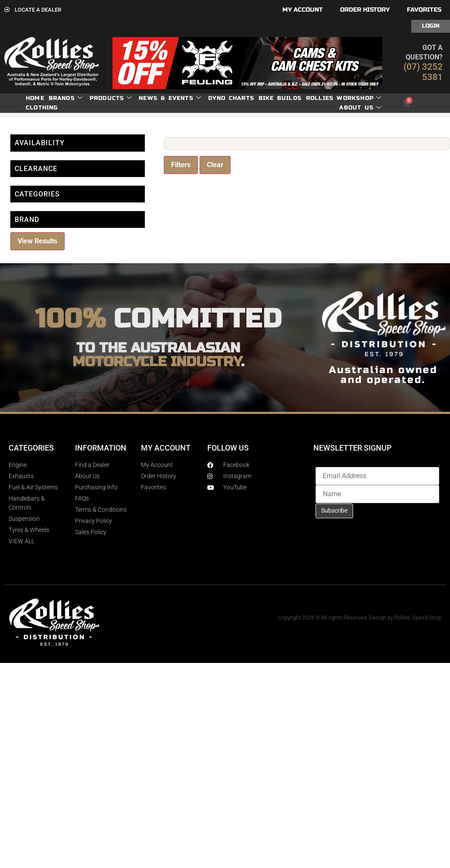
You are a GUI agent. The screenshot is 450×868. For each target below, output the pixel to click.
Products (111, 98)
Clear (215, 165)
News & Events (170, 98)
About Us (360, 108)
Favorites (424, 10)
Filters (181, 165)
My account (303, 10)
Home (35, 98)
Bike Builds (280, 98)
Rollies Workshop (344, 98)
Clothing (42, 108)
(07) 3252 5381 (423, 72)
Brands (66, 98)
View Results (37, 241)
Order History (365, 10)
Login (431, 26)
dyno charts (231, 98)
